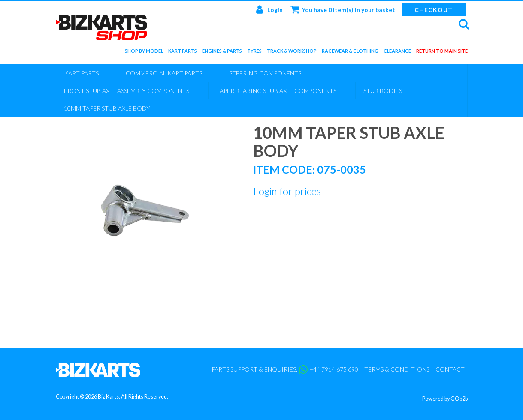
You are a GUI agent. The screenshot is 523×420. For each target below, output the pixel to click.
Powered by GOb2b (445, 399)
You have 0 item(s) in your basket (343, 9)
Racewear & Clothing (350, 52)
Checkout (434, 10)
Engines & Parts (222, 52)
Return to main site (442, 52)
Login (269, 9)
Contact (450, 369)
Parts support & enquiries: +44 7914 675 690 (285, 369)
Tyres (254, 52)
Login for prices (287, 191)
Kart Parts (183, 52)
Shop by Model (144, 52)
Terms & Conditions (397, 369)
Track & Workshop (292, 52)
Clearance (397, 52)
